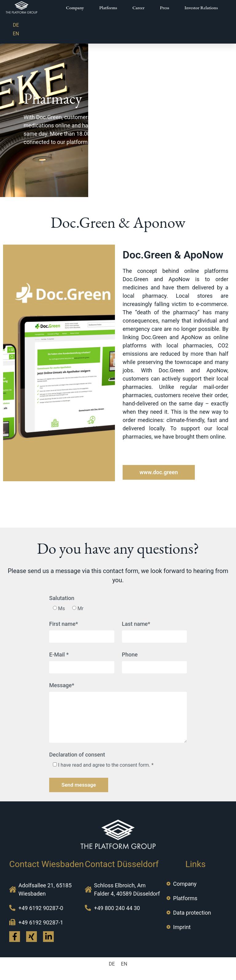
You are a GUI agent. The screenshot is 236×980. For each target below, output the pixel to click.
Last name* (136, 624)
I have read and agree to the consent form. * (106, 765)
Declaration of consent (77, 755)
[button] (159, 472)
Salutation (62, 598)
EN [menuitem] (16, 34)
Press (165, 8)
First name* (64, 624)
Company (75, 8)
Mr (80, 608)
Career (138, 8)
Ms (61, 608)
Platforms (108, 8)
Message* (62, 686)
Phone (130, 655)
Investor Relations (201, 8)
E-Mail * (59, 655)
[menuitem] (16, 25)
